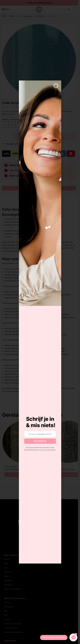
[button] (56, 86)
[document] (40, 322)
